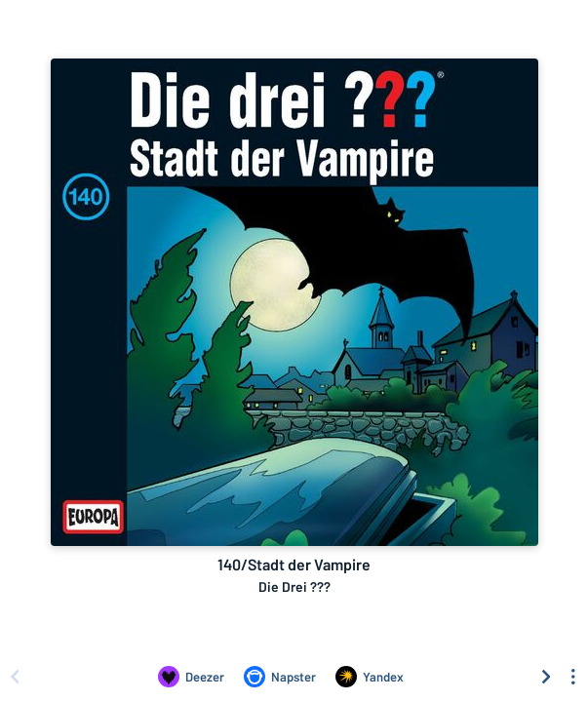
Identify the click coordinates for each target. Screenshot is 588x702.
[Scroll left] (15, 677)
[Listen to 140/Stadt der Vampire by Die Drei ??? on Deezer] (191, 677)
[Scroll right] (546, 677)
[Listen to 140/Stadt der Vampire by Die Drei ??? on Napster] (280, 677)
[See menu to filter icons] (573, 677)
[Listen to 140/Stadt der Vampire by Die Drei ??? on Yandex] (370, 677)
